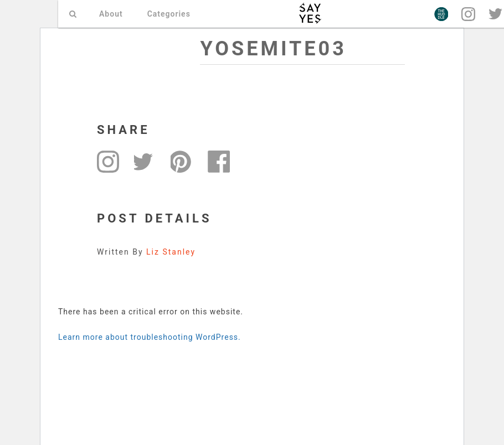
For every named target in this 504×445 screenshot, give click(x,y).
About (111, 14)
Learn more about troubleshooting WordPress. (150, 337)
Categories (169, 14)
